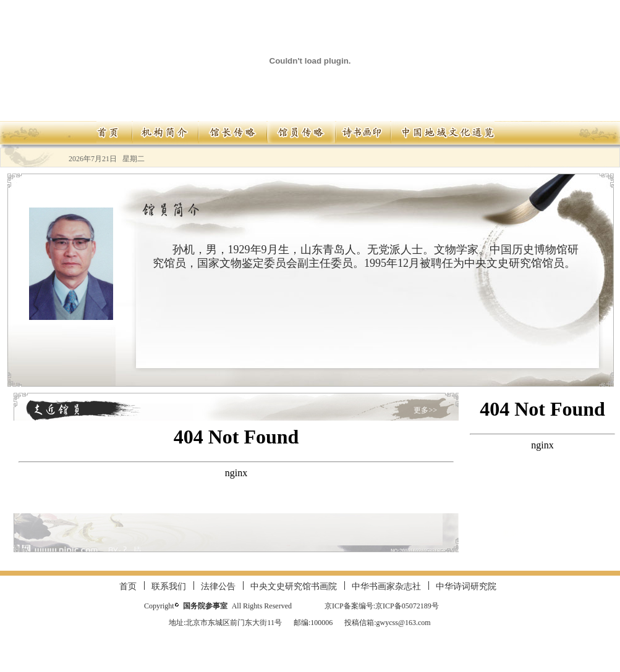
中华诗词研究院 (466, 586)
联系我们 (169, 586)
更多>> (425, 410)
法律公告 (218, 586)
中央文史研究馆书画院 (294, 586)
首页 (128, 586)
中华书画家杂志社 (386, 586)
